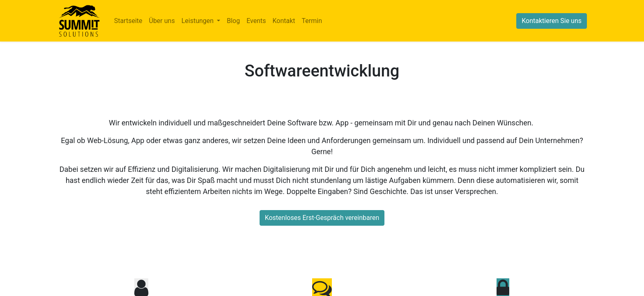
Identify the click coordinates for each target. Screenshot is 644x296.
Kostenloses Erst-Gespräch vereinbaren (322, 218)
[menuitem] (128, 21)
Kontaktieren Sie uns (552, 21)
